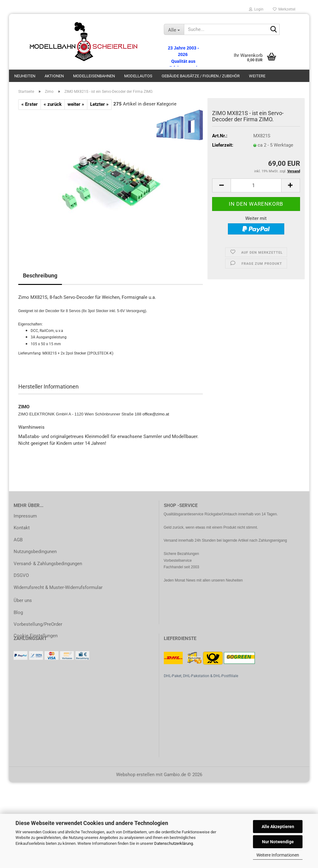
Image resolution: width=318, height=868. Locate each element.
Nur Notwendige (278, 842)
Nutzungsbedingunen (35, 552)
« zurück (53, 104)
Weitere (257, 76)
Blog (18, 612)
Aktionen (54, 76)
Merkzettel (284, 9)
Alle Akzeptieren (278, 827)
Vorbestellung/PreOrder (38, 624)
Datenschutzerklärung (174, 843)
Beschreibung (40, 275)
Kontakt (22, 528)
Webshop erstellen (135, 775)
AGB (18, 540)
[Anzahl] (256, 185)
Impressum (25, 516)
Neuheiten (25, 76)
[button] (221, 185)
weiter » (76, 104)
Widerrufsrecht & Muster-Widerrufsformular (58, 587)
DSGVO (21, 575)
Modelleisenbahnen (94, 76)
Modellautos (138, 76)
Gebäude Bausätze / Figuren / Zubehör (201, 76)
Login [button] (256, 9)
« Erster (30, 104)
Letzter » (99, 104)
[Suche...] (174, 29)
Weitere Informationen (278, 855)
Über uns (23, 600)
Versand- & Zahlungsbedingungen (48, 564)
